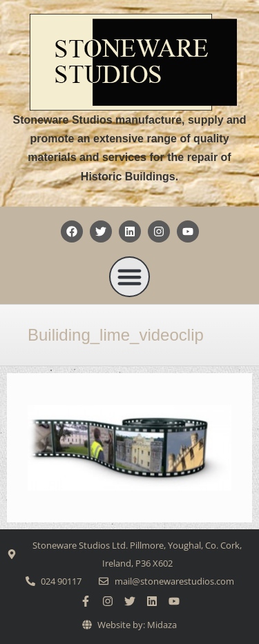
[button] (130, 277)
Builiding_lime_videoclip (116, 335)
